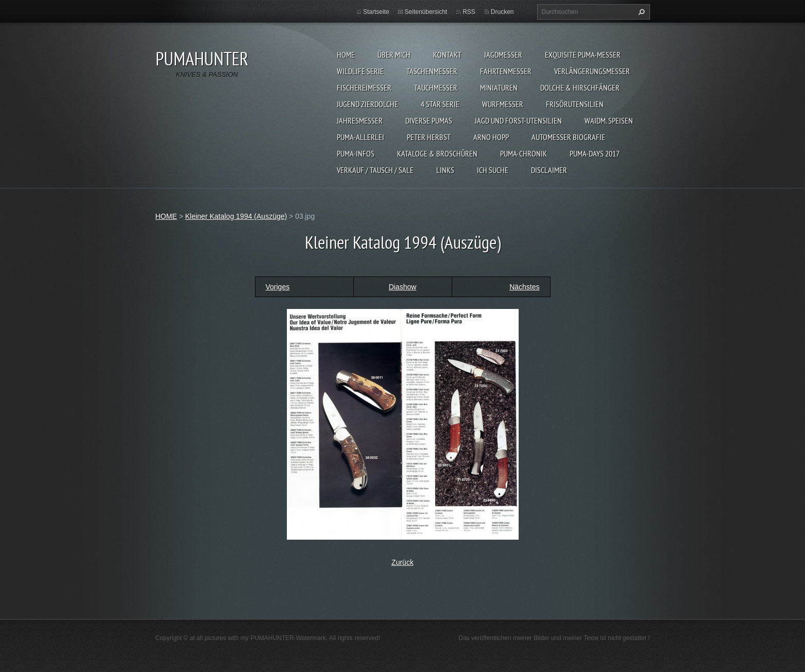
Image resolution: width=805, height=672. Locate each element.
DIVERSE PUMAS (429, 120)
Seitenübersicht (426, 12)
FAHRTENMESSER (506, 71)
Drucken (502, 12)
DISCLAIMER (549, 170)
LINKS (445, 170)
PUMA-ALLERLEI (361, 137)
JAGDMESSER (503, 55)
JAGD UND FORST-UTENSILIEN (518, 120)
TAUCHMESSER (436, 88)
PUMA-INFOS (356, 153)
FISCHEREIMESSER (364, 88)
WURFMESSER (503, 104)
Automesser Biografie (568, 137)
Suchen (640, 12)
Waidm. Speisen (609, 120)
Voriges (278, 287)
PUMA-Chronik (524, 153)
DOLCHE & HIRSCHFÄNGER (580, 88)
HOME (346, 55)
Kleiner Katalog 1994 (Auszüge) (236, 216)
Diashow (403, 287)
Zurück (402, 562)
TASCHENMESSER (432, 71)
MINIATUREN (499, 88)
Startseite (376, 12)
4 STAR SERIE (440, 104)
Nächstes (524, 287)
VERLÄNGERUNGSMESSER (592, 71)
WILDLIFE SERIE (360, 71)
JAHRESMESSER (360, 120)
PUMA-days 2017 (595, 153)
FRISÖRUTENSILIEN (575, 104)
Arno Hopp (491, 137)
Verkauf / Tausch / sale (375, 170)
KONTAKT (447, 55)
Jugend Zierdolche (367, 104)
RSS (469, 12)
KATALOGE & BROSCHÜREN (437, 153)
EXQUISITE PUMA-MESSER (583, 55)
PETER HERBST (429, 137)
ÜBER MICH (394, 55)
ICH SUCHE (493, 170)
